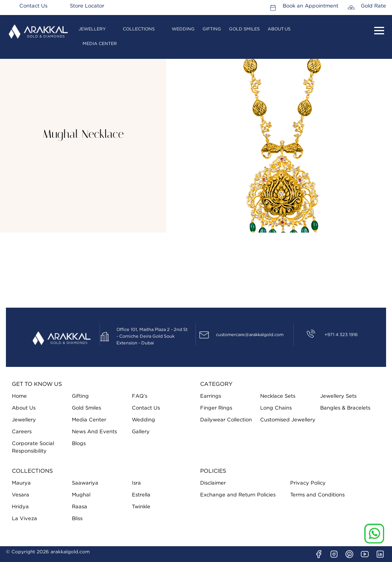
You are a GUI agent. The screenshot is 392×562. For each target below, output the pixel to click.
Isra (136, 483)
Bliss (77, 519)
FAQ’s (140, 396)
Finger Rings (216, 408)
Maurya (21, 483)
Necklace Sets (278, 396)
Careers (22, 432)
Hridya (20, 507)
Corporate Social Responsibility (33, 447)
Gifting (212, 29)
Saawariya (85, 483)
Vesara (21, 495)
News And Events (94, 432)
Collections (139, 29)
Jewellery (92, 29)
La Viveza (24, 519)
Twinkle (141, 507)
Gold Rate (373, 6)
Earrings (211, 396)
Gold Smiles (244, 29)
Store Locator (87, 6)
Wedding (183, 29)
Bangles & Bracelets (345, 408)
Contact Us (33, 6)
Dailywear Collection (226, 420)
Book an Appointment (310, 6)
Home (19, 396)
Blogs (79, 444)
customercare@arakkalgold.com (250, 335)
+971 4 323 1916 (341, 335)
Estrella (141, 495)
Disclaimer (213, 483)
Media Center (100, 44)
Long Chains (276, 408)
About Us (279, 29)
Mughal (81, 495)
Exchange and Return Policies (238, 495)
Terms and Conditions (317, 495)
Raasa (80, 507)
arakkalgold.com (70, 552)
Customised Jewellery (288, 420)
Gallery (141, 432)
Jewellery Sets (338, 396)
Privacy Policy (308, 483)
